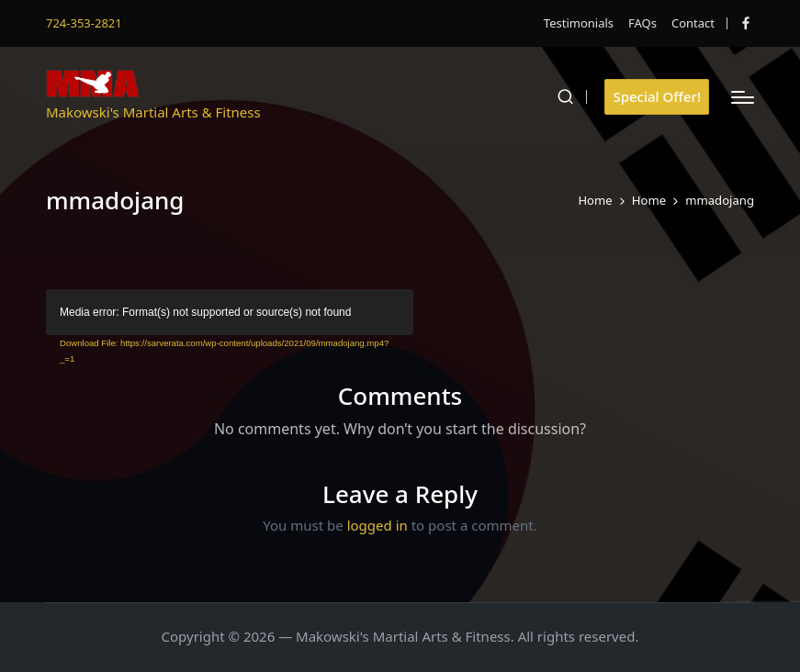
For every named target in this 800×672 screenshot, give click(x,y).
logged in (377, 525)
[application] (230, 312)
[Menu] (743, 97)
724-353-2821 (84, 23)
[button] (657, 97)
